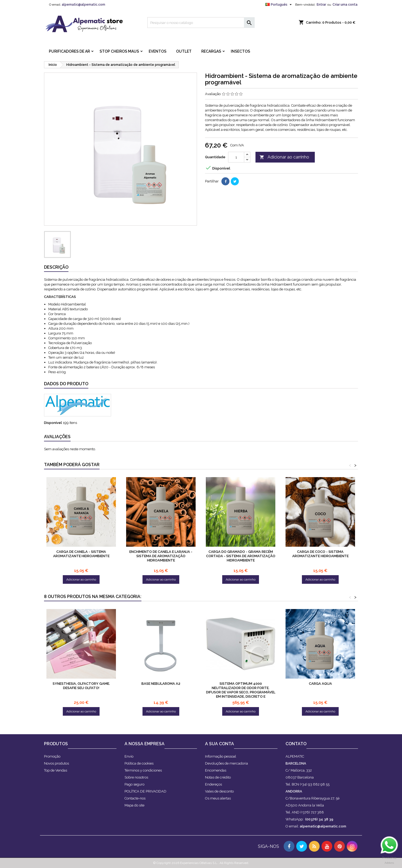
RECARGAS (211, 51)
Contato (296, 744)
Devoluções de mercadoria (226, 763)
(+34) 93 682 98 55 (315, 784)
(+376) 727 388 (312, 812)
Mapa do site (134, 805)
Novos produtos (56, 763)
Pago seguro (134, 784)
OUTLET (184, 51)
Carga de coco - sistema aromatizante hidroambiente (320, 554)
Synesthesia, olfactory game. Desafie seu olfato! (81, 686)
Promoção (52, 756)
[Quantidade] (236, 157)
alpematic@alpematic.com (83, 5)
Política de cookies (139, 763)
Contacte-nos (135, 798)
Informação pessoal (221, 756)
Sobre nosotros (136, 777)
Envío (129, 756)
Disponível (53, 423)
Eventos (158, 51)
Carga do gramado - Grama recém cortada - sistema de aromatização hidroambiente (241, 556)
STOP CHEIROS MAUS (119, 51)
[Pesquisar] (201, 23)
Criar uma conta (345, 5)
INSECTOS (240, 51)
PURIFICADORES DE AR (69, 51)
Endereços (213, 784)
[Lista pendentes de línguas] (279, 5)
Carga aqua (320, 684)
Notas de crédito (218, 777)
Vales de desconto (219, 791)
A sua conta (220, 744)
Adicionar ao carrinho (284, 157)
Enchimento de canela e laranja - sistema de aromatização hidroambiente (161, 556)
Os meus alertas (218, 798)
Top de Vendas (56, 770)
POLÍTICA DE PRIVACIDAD (145, 791)
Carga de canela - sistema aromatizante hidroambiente (81, 554)
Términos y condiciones (143, 770)
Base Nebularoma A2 (161, 684)
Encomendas (216, 770)
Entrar (321, 5)
